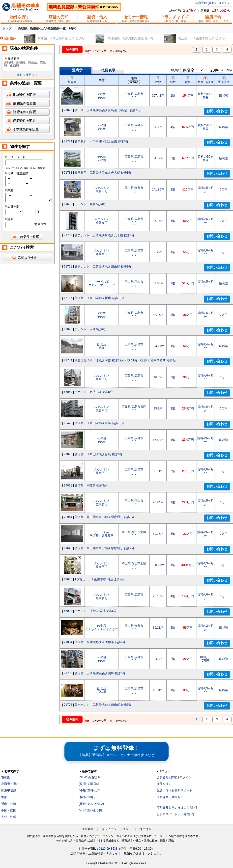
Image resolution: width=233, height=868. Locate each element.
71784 (68, 141)
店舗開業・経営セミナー (173, 797)
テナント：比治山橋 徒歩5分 (94, 392)
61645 (68, 548)
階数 (173, 80)
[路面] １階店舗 (89, 784)
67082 (68, 611)
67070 (68, 329)
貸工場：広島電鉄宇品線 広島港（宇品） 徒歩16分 (108, 110)
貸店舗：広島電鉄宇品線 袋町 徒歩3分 (100, 673)
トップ (7, 28)
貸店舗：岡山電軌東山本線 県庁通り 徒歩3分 (104, 517)
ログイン (224, 3)
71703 (68, 235)
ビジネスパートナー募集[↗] (175, 814)
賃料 (188, 80)
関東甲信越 (9, 790)
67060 (68, 392)
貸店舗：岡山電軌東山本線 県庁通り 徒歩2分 (104, 548)
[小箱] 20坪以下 (89, 790)
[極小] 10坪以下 (89, 797)
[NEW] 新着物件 (89, 777)
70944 (68, 517)
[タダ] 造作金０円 (90, 811)
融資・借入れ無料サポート (175, 790)
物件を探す (164, 784)
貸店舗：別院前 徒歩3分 (91, 486)
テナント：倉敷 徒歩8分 (91, 204)
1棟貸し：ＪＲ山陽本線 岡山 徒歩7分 (99, 579)
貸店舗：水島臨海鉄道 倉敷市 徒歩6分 (100, 642)
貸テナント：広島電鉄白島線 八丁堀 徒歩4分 (104, 235)
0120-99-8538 (108, 849)
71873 (68, 110)
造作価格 (224, 80)
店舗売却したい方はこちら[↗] (177, 808)
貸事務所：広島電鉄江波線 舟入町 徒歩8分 (103, 173)
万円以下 (40, 225)
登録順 (72, 80)
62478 (68, 423)
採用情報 (146, 829)
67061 (68, 486)
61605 (68, 579)
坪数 (158, 80)
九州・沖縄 (9, 817)
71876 (68, 454)
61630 (68, 204)
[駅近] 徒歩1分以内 (91, 804)
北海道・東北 (10, 784)
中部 (4, 797)
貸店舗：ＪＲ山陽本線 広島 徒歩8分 (99, 454)
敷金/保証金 (205, 80)
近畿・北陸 (9, 804)
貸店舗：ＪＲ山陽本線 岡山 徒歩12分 (99, 298)
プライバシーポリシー (116, 829)
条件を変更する (27, 75)
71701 (68, 267)
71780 (68, 673)
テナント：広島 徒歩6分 (91, 329)
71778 (68, 705)
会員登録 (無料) (205, 3)
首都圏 (6, 777)
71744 (68, 360)
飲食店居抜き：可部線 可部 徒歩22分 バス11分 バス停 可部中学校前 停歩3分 (126, 360)
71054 (68, 642)
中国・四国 (9, 811)
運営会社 (87, 829)
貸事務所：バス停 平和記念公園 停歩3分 (102, 141)
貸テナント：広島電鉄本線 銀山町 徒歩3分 (103, 267)
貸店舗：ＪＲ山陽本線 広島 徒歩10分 (99, 423)
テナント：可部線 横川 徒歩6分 (96, 611)
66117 (68, 298)
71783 (68, 173)
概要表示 (108, 70)
